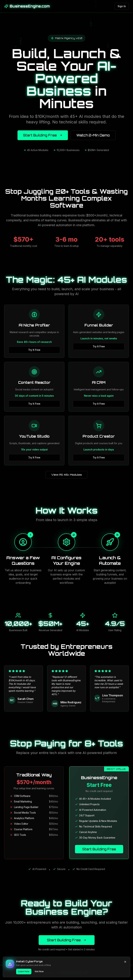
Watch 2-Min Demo (93, 135)
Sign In (122, 6)
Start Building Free (43, 135)
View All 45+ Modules (66, 475)
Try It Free (34, 350)
